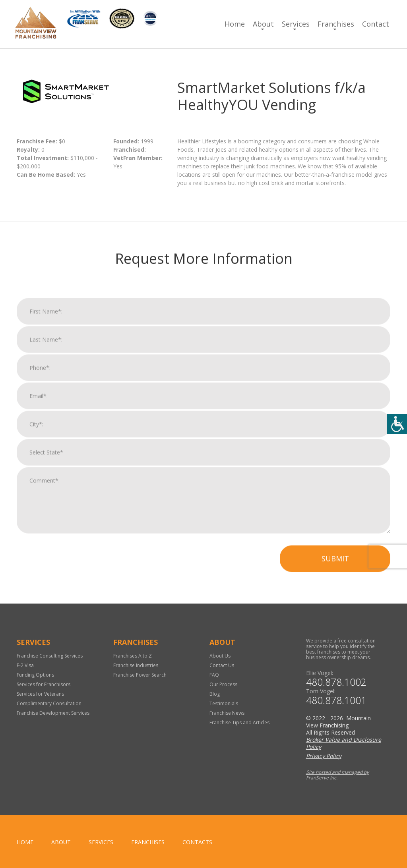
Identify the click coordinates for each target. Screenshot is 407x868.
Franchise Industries (136, 665)
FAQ (214, 675)
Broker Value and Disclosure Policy (344, 743)
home (25, 842)
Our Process (223, 684)
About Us (220, 656)
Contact (376, 24)
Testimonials (224, 703)
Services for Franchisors (44, 684)
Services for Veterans (40, 694)
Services (296, 24)
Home (235, 24)
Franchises (336, 24)
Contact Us (222, 665)
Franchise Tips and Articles (239, 722)
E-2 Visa (25, 665)
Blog (215, 694)
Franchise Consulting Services (50, 656)
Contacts (197, 842)
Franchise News (227, 713)
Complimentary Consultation (49, 703)
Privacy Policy (324, 756)
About (263, 24)
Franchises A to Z (133, 656)
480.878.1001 (336, 700)
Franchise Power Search (140, 675)
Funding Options (35, 675)
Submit (335, 569)
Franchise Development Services (53, 713)
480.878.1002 (336, 682)
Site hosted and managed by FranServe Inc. (337, 775)
